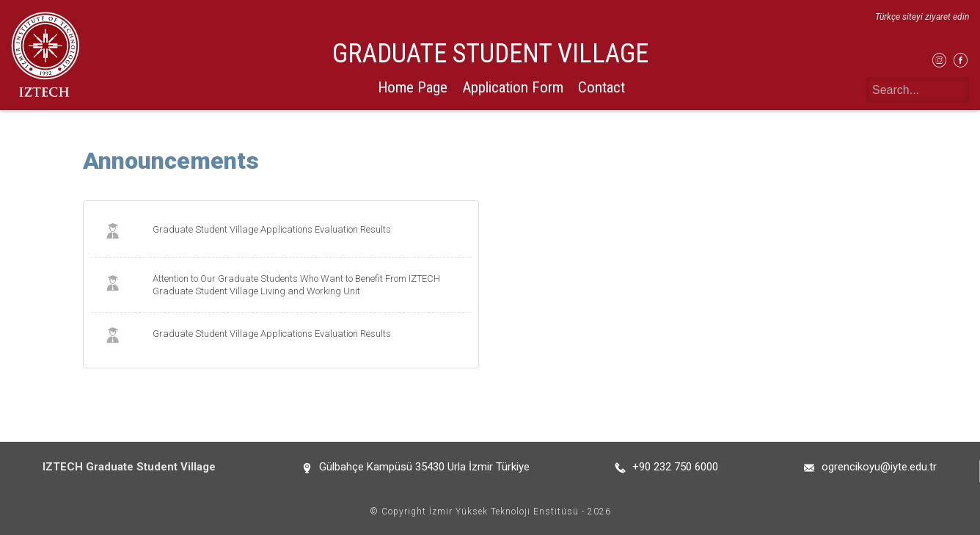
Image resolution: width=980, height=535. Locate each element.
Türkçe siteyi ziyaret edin (922, 17)
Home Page (413, 87)
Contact (601, 87)
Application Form (513, 87)
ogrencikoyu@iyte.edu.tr (879, 467)
